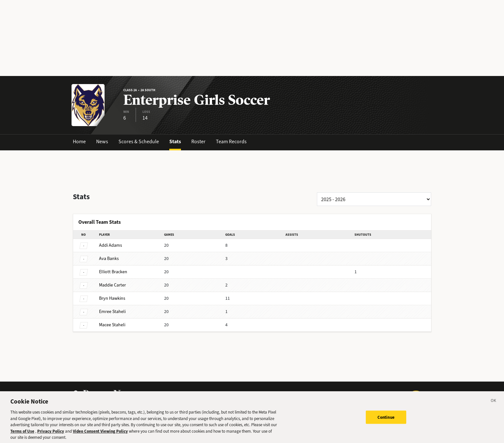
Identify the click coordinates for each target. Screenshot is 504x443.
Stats (175, 141)
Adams (111, 245)
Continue (386, 421)
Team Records (231, 141)
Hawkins (112, 298)
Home (79, 141)
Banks (109, 259)
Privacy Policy (51, 435)
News (102, 141)
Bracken (113, 272)
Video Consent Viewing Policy (100, 435)
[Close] (494, 406)
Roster (198, 141)
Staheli (112, 312)
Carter (112, 285)
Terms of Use (22, 435)
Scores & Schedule (139, 141)
